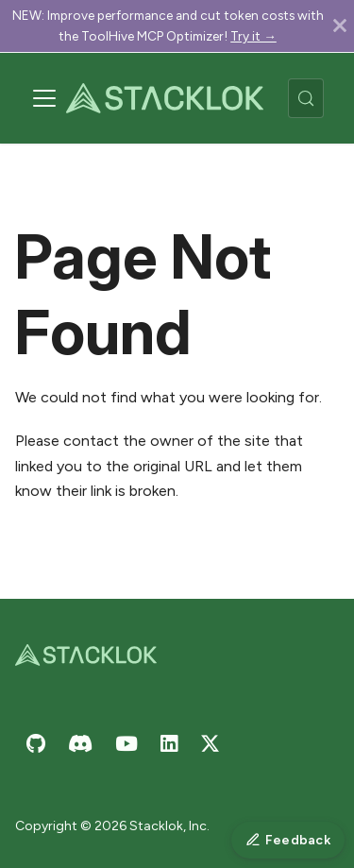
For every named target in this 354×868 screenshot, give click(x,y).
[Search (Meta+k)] (306, 98)
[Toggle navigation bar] (44, 98)
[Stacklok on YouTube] (126, 744)
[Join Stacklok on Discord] (80, 744)
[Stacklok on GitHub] (36, 744)
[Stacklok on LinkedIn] (169, 744)
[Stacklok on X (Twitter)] (210, 744)
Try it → (253, 36)
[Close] (340, 26)
